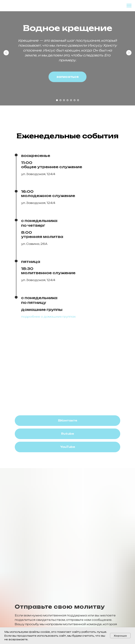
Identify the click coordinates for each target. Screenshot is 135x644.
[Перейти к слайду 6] (75, 100)
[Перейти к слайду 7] (78, 100)
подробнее (31, 317)
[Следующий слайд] (129, 53)
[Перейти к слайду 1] (57, 100)
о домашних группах (58, 317)
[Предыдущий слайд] (6, 53)
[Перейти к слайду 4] (67, 100)
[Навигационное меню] (129, 6)
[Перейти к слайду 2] (60, 100)
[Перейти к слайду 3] (64, 100)
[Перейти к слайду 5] (71, 100)
